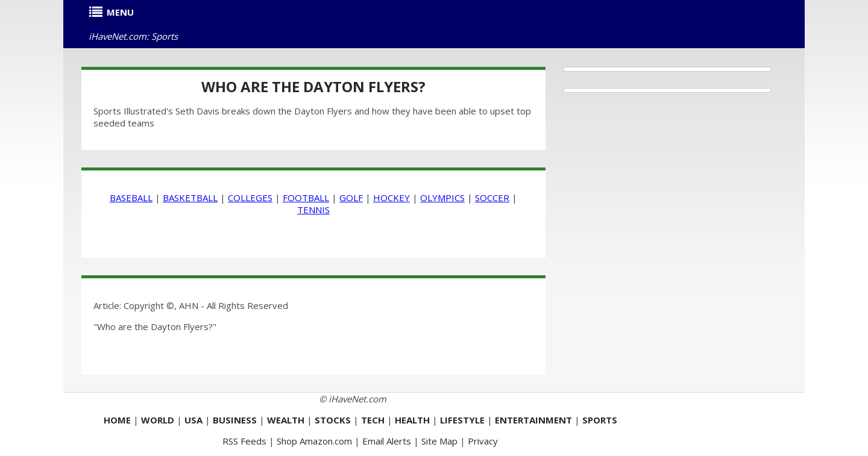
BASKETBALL (190, 198)
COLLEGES (250, 198)
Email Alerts (387, 441)
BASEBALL (131, 198)
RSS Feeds (244, 441)
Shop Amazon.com (314, 441)
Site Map (439, 441)
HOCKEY (392, 198)
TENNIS (313, 210)
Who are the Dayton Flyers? (313, 86)
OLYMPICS (442, 198)
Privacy (483, 441)
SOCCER (492, 198)
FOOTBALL (306, 198)
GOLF (351, 198)
